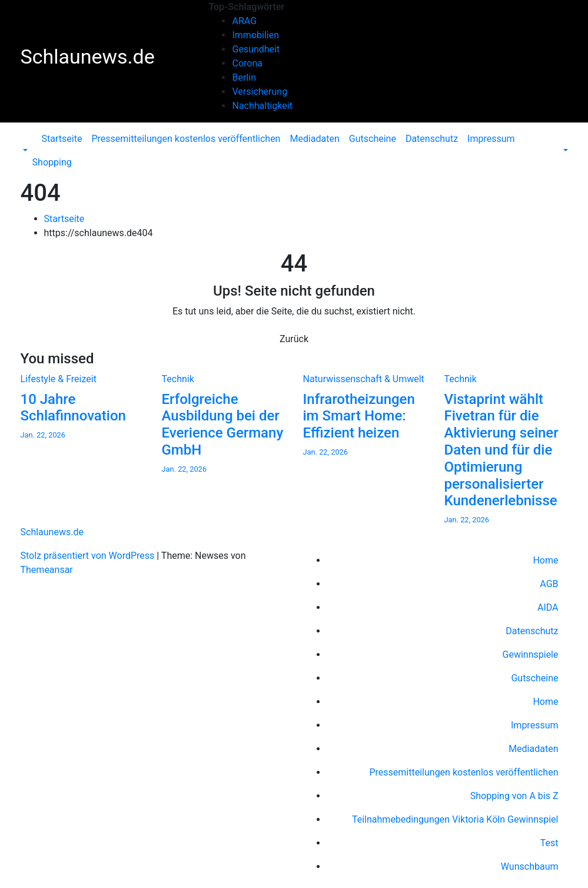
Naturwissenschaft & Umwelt (364, 379)
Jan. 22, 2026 (43, 435)
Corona (247, 63)
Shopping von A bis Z (514, 796)
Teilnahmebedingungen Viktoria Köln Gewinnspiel (455, 819)
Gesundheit (256, 49)
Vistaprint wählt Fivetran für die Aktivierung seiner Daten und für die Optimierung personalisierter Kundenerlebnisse (501, 450)
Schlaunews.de (88, 57)
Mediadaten (314, 139)
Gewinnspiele (531, 655)
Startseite (62, 139)
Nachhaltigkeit (262, 106)
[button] (24, 150)
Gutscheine (373, 139)
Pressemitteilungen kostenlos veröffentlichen (186, 139)
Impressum (491, 139)
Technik (178, 379)
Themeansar (47, 570)
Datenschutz (432, 139)
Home (545, 560)
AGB (549, 584)
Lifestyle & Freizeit (59, 379)
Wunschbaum (530, 867)
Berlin (244, 77)
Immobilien (255, 35)
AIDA (548, 607)
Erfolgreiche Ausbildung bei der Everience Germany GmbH (223, 425)
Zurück (294, 339)
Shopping (52, 162)
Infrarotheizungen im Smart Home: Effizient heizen (359, 416)
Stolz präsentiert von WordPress (89, 556)
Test (549, 843)
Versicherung (260, 92)
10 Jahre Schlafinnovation (73, 408)
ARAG (244, 21)
